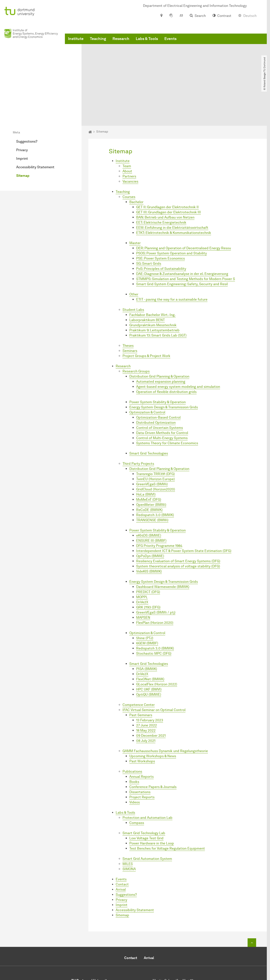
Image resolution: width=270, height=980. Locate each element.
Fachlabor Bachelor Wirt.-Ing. (153, 272)
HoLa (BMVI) (146, 452)
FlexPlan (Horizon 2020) (155, 580)
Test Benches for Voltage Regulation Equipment (167, 806)
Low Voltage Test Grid (146, 796)
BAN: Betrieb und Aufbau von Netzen (165, 175)
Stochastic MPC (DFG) (154, 611)
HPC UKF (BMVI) (149, 647)
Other (134, 252)
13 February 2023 (150, 678)
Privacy (22, 107)
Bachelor (136, 159)
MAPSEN (143, 575)
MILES (128, 821)
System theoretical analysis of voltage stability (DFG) (178, 524)
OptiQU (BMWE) (149, 652)
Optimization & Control (147, 370)
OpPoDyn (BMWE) (150, 513)
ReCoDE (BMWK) (149, 467)
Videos (135, 760)
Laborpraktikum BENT (147, 277)
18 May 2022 (146, 688)
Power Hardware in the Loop (152, 801)
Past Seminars (141, 672)
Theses (128, 303)
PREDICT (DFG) (148, 549)
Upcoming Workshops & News (153, 714)
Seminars (130, 308)
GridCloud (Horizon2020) (156, 447)
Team (127, 123)
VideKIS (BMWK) (149, 529)
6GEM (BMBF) (147, 601)
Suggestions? (27, 99)
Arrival (121, 847)
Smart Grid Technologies (149, 411)
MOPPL (142, 554)
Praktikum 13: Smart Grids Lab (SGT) (158, 293)
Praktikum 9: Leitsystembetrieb (154, 288)
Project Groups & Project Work (146, 313)
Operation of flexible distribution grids (166, 349)
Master (135, 200)
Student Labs (133, 267)
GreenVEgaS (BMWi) (152, 442)
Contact (122, 842)
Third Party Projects (138, 421)
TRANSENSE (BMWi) (152, 477)
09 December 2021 (151, 693)
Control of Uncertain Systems (160, 385)
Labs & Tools (147, 43)
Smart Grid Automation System (147, 816)
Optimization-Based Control (158, 375)
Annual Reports (142, 734)
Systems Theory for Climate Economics (167, 401)
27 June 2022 (147, 683)
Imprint (22, 116)
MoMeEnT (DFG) (149, 457)
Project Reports (142, 755)
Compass (137, 780)
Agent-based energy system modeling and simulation (178, 344)
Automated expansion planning (161, 339)
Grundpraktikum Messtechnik (153, 283)
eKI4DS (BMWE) (149, 493)
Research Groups (136, 329)
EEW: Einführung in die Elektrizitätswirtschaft (172, 185)
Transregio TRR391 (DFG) (155, 431)
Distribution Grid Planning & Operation (159, 334)
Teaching (98, 43)
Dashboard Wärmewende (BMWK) (163, 544)
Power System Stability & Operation (158, 359)
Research (121, 43)
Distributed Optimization (156, 380)
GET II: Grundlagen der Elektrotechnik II (167, 165)
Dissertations (140, 749)
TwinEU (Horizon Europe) (155, 436)
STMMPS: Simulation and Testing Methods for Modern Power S (186, 236)
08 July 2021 (146, 698)
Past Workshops (142, 719)
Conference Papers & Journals (153, 744)
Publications (132, 729)
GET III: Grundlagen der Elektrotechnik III (169, 170)
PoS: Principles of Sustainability (161, 226)
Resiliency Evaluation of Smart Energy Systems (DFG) (178, 519)
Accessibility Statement (35, 125)
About (127, 129)
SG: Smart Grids (149, 221)
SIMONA (129, 826)
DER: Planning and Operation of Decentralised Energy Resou (184, 206)
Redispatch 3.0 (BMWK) (155, 472)
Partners (129, 134)
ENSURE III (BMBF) (151, 498)
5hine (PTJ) (145, 596)
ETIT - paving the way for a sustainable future (172, 257)
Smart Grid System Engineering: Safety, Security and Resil (182, 241)
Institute (76, 43)
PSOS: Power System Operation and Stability (171, 211)
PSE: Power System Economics (161, 216)
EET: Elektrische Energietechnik (161, 180)
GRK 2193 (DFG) (148, 565)
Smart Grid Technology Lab (144, 790)
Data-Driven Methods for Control (162, 390)
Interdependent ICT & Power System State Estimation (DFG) (184, 508)
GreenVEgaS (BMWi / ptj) (156, 570)
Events (170, 43)
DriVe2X (142, 560)
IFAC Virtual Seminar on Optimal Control (154, 667)
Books (134, 739)
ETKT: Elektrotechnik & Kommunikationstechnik (174, 190)
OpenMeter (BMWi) (151, 462)
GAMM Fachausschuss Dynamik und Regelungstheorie (165, 708)
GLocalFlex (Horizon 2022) (157, 642)
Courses (129, 154)
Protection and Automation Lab (147, 775)
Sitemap (23, 133)
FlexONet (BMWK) (150, 637)
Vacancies (130, 139)
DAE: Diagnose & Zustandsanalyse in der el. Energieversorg (182, 231)
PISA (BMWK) (147, 626)
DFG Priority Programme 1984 (159, 503)
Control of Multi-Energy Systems (162, 395)
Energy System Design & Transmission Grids (164, 365)
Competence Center (139, 662)
